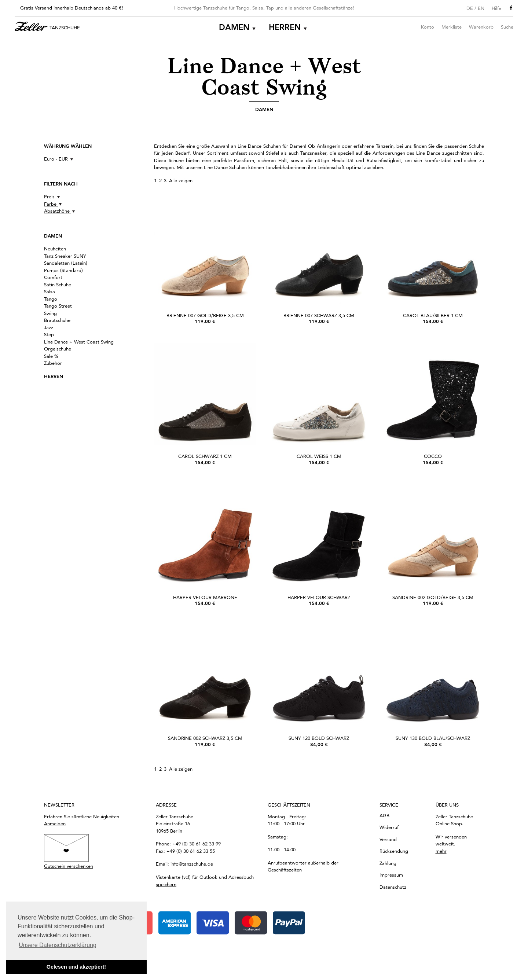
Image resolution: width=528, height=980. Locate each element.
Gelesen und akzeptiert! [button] (76, 967)
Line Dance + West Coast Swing (79, 342)
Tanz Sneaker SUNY (65, 256)
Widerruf (389, 827)
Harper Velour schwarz (319, 597)
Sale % (51, 356)
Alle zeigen (181, 180)
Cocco (433, 456)
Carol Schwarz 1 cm (205, 456)
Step (49, 334)
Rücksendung (394, 851)
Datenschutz (393, 887)
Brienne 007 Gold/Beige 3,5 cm (205, 315)
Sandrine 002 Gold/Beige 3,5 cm (433, 597)
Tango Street (58, 306)
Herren (285, 27)
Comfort (53, 277)
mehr (441, 851)
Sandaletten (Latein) (66, 263)
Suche (507, 27)
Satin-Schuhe (58, 285)
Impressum (391, 875)
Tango (51, 299)
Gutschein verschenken (69, 866)
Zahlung (388, 863)
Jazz (49, 327)
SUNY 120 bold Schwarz (319, 738)
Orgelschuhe (58, 349)
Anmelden (55, 823)
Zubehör (53, 363)
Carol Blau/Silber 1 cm (433, 315)
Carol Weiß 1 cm (319, 456)
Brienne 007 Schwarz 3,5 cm (319, 315)
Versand (388, 839)
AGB (384, 815)
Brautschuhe (57, 320)
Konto (428, 27)
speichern (166, 884)
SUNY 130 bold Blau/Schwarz (433, 738)
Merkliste (452, 27)
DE (470, 8)
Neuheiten (55, 249)
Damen (234, 27)
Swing (50, 313)
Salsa (49, 291)
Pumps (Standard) (63, 270)
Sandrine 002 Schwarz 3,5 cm (205, 738)
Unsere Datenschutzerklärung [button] (58, 945)
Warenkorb (481, 27)
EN (481, 8)
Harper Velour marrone (205, 597)
